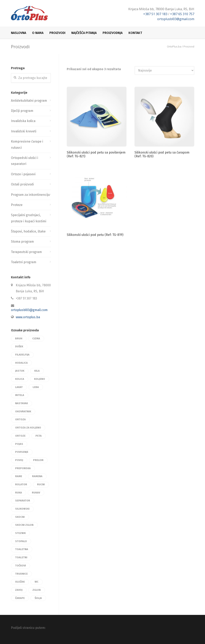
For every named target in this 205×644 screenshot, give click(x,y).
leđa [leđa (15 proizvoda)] (36, 387)
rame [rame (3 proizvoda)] (19, 476)
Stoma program (22, 242)
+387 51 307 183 (155, 14)
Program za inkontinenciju (30, 195)
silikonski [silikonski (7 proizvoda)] (22, 509)
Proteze (17, 205)
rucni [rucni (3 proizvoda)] (41, 484)
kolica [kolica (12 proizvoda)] (20, 379)
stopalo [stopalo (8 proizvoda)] (21, 541)
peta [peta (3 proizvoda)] (39, 436)
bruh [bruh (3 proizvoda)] (19, 338)
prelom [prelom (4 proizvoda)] (38, 460)
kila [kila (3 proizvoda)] (37, 371)
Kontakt (135, 33)
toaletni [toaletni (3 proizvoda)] (21, 557)
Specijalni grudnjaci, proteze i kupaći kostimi (29, 218)
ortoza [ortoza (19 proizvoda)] (20, 419)
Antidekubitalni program (29, 101)
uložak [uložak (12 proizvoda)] (20, 582)
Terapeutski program (26, 252)
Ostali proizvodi (22, 184)
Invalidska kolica (23, 121)
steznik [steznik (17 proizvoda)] (20, 533)
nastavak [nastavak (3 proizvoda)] (22, 403)
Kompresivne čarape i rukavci (27, 144)
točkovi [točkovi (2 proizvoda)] (21, 566)
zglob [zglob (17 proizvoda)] (37, 590)
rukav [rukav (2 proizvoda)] (36, 493)
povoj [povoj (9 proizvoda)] (19, 460)
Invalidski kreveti (24, 131)
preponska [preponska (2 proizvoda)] (23, 468)
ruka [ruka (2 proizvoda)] (19, 493)
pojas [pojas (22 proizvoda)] (19, 444)
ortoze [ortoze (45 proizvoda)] (20, 436)
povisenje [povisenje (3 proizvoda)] (22, 452)
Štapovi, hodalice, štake (28, 231)
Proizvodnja (113, 33)
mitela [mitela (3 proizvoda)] (20, 395)
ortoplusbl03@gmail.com (176, 19)
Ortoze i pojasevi (23, 174)
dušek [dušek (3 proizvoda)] (19, 346)
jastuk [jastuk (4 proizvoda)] (20, 371)
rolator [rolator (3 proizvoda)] (21, 484)
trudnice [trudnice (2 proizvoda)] (21, 574)
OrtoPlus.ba (174, 46)
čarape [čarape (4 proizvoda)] (20, 598)
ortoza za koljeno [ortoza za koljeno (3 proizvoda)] (28, 428)
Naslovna (19, 33)
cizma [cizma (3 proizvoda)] (36, 338)
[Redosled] (164, 70)
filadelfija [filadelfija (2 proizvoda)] (22, 355)
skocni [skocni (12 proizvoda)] (20, 517)
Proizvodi (57, 33)
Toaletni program (24, 262)
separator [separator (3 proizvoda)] (23, 501)
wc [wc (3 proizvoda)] (37, 582)
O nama (38, 33)
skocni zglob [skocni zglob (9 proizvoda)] (24, 525)
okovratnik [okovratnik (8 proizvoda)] (23, 411)
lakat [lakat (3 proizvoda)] (19, 387)
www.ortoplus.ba (28, 317)
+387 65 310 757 (182, 14)
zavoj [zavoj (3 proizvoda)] (19, 590)
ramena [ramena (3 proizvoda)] (37, 476)
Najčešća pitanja (84, 33)
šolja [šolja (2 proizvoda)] (38, 598)
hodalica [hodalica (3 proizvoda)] (21, 363)
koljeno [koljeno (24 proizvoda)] (40, 379)
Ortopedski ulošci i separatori (25, 161)
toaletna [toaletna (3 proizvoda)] (22, 549)
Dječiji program (22, 111)
